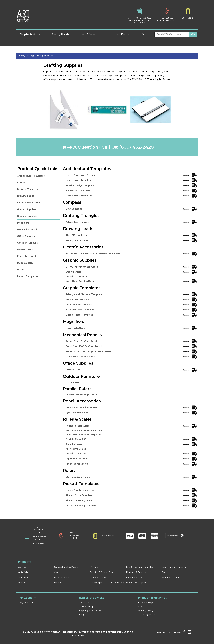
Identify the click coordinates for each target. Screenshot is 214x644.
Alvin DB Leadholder (77, 235)
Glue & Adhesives (98, 578)
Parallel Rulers (25, 250)
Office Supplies (26, 236)
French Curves (74, 444)
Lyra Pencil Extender (77, 412)
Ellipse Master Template (79, 315)
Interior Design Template (80, 185)
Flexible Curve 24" (76, 439)
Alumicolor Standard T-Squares (83, 435)
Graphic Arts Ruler (76, 454)
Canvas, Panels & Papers (66, 567)
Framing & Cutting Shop (102, 572)
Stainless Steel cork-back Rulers (84, 430)
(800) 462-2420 (188, 18)
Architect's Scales (76, 449)
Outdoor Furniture (28, 243)
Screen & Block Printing (174, 567)
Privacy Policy (146, 611)
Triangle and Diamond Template (84, 294)
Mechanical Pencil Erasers (80, 357)
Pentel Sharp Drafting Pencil (82, 341)
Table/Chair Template (78, 190)
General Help (86, 607)
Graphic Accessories (77, 276)
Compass (23, 183)
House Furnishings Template (82, 175)
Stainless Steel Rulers (78, 477)
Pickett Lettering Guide (79, 500)
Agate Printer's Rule (77, 459)
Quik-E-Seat (72, 382)
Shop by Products (32, 34)
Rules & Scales (25, 263)
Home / (22, 56)
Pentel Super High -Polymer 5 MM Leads (88, 351)
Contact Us (85, 603)
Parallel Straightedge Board (81, 395)
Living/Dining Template (79, 196)
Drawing (94, 567)
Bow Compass (74, 209)
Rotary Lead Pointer (77, 240)
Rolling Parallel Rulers (78, 426)
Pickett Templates (28, 276)
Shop (141, 607)
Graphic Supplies (27, 209)
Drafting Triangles (27, 189)
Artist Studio (24, 578)
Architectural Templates (31, 176)
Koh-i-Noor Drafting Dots (80, 281)
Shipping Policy (147, 615)
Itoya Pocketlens (75, 328)
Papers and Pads (134, 578)
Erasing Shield (73, 272)
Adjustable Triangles (77, 222)
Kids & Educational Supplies (140, 567)
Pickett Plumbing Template (81, 506)
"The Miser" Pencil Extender (81, 407)
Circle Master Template (79, 305)
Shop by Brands (61, 34)
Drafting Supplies (44, 56)
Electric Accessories (29, 203)
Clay (56, 572)
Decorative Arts (62, 578)
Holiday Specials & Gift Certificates (107, 583)
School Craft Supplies (137, 583)
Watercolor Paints (171, 578)
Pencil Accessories (28, 256)
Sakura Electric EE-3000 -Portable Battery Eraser (93, 254)
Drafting (58, 583)
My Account (27, 603)
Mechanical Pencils (28, 229)
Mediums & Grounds (136, 572)
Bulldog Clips (73, 370)
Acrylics (22, 567)
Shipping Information (91, 611)
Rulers (21, 270)
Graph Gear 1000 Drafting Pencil (84, 346)
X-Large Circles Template (80, 310)
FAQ (81, 615)
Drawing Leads (26, 196)
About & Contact (91, 34)
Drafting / (31, 56)
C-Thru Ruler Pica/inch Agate (82, 267)
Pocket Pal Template (78, 299)
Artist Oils (23, 572)
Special (166, 572)
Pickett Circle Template (79, 495)
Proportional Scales (77, 464)
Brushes (22, 583)
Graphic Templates (28, 216)
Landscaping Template (79, 180)
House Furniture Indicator (80, 490)
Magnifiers (23, 223)
